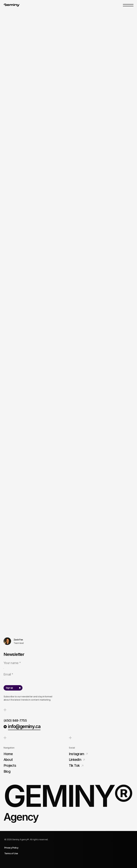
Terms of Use (11, 853)
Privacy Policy (11, 848)
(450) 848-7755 (15, 721)
